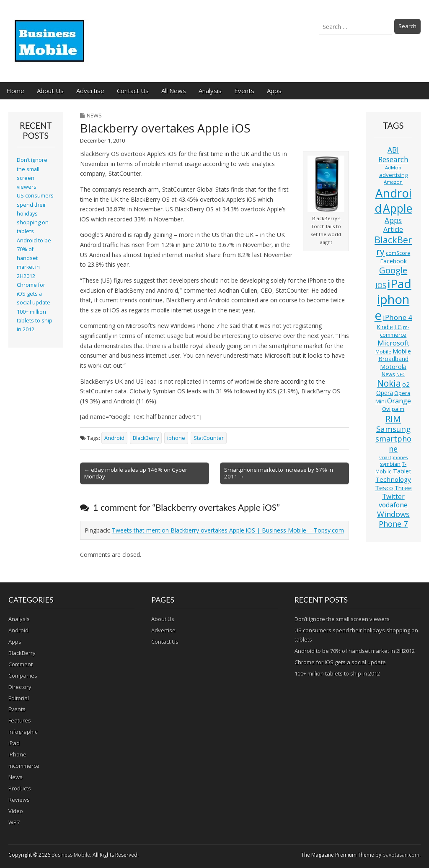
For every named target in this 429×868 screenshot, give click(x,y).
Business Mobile (71, 855)
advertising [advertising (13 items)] (393, 175)
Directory (20, 687)
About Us (50, 91)
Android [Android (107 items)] (393, 200)
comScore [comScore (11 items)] (398, 253)
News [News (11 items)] (388, 374)
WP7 (14, 822)
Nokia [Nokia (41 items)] (389, 383)
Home (15, 91)
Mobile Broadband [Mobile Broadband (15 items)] (395, 355)
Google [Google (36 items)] (393, 270)
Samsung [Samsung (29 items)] (393, 429)
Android (114, 438)
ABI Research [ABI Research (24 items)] (393, 155)
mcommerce (24, 766)
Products (20, 788)
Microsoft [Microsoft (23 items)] (393, 343)
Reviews (19, 800)
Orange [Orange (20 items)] (399, 401)
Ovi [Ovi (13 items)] (386, 409)
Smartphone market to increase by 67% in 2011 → (279, 473)
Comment (21, 664)
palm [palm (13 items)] (398, 409)
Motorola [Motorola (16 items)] (393, 367)
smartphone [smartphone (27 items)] (393, 444)
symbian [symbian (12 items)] (390, 464)
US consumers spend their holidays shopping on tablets (35, 213)
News (94, 115)
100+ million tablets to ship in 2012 (35, 321)
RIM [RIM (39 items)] (393, 418)
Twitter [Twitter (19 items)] (393, 496)
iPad (14, 743)
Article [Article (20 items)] (393, 229)
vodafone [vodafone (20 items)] (393, 505)
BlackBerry (146, 438)
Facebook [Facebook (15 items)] (393, 261)
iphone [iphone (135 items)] (392, 307)
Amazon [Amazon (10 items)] (393, 182)
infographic (23, 732)
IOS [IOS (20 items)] (381, 286)
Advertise (90, 91)
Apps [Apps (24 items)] (393, 220)
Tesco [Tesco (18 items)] (384, 488)
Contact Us (133, 91)
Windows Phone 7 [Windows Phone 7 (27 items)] (393, 519)
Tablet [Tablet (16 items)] (402, 471)
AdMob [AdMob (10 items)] (393, 168)
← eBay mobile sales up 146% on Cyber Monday (136, 473)
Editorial (19, 698)
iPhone (17, 754)
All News (174, 91)
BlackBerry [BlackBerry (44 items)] (393, 246)
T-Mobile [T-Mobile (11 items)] (391, 468)
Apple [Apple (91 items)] (398, 208)
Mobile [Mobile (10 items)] (383, 352)
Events (244, 91)
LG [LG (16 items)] (398, 327)
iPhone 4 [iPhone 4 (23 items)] (398, 317)
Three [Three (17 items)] (403, 488)
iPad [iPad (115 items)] (399, 283)
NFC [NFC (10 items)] (401, 374)
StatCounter (209, 438)
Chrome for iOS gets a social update (34, 294)
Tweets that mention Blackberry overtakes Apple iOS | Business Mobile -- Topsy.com (228, 530)
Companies (23, 676)
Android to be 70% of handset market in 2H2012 (34, 258)
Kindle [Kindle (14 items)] (385, 327)
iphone (176, 438)
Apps (274, 91)
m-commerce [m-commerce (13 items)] (395, 331)
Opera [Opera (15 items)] (385, 393)
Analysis (210, 91)
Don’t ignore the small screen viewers (342, 619)
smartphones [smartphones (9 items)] (393, 457)
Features (20, 720)
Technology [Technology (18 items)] (393, 479)
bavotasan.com (401, 855)
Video (16, 811)
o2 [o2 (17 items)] (406, 384)
